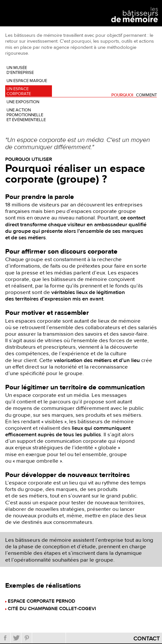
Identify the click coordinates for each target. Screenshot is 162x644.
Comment (146, 95)
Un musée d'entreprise (20, 70)
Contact (147, 639)
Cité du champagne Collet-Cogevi (52, 609)
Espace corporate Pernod (42, 602)
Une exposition (23, 102)
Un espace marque (27, 81)
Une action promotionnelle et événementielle (26, 115)
